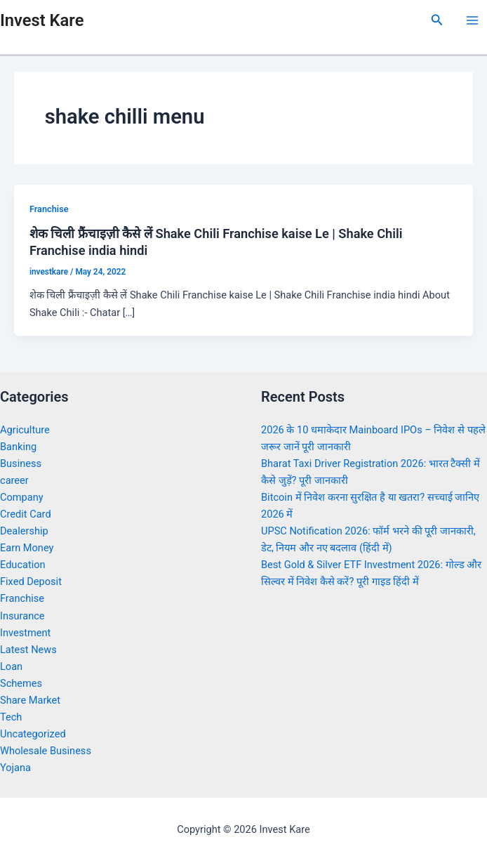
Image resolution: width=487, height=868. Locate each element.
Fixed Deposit (31, 581)
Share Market (30, 700)
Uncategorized (33, 734)
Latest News (28, 650)
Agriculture (25, 430)
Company (22, 497)
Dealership (24, 531)
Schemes (21, 683)
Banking (18, 447)
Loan (11, 666)
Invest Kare (42, 20)
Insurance (22, 616)
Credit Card (26, 514)
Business (21, 463)
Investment (25, 633)
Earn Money (27, 548)
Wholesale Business (46, 751)
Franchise (49, 209)
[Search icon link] (437, 20)
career (14, 480)
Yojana (15, 768)
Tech (11, 717)
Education (23, 565)
